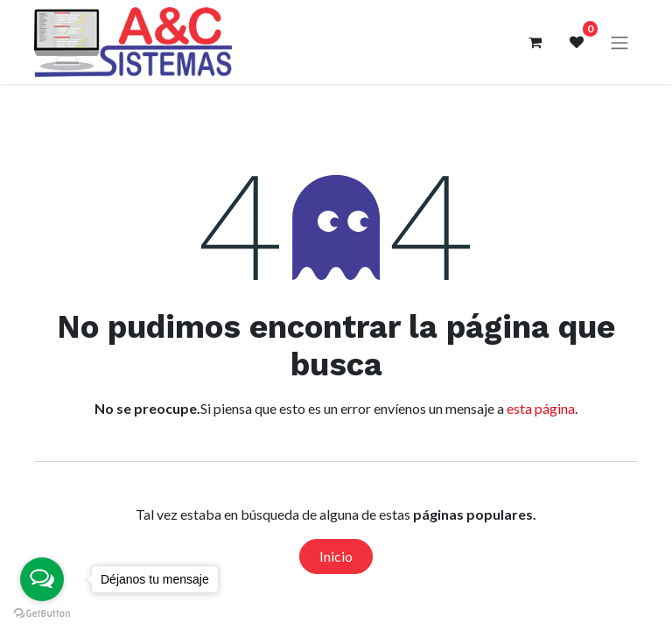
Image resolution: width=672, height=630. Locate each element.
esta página (541, 408)
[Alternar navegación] (619, 42)
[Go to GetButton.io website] (42, 612)
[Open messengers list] (42, 579)
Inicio (336, 556)
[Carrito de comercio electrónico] (535, 42)
